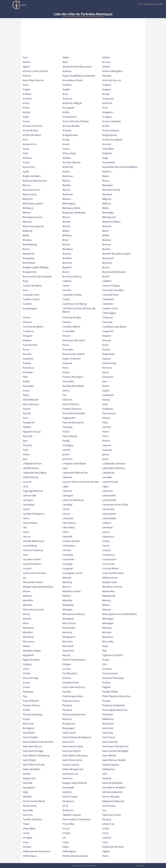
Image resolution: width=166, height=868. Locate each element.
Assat (26, 149)
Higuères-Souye (32, 432)
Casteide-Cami (31, 295)
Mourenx (68, 641)
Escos (66, 345)
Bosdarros (29, 254)
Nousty (67, 655)
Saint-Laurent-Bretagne (115, 751)
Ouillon (106, 682)
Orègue (67, 664)
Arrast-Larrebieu (112, 121)
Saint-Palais (29, 760)
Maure (26, 591)
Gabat (26, 381)
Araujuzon (108, 98)
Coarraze (107, 322)
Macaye (67, 578)
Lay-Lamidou (30, 523)
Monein (27, 619)
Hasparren (29, 422)
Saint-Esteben (30, 737)
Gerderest (108, 395)
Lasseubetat (109, 518)
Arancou (67, 98)
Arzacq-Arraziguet (112, 140)
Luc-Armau (109, 564)
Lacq (25, 486)
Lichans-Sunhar (71, 541)
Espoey (27, 363)
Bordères (68, 249)
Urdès (106, 828)
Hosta (66, 432)
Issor (26, 450)
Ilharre (106, 441)
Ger (65, 395)
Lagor (66, 486)
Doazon (107, 336)
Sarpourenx (29, 778)
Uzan (26, 842)
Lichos (106, 541)
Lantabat (67, 505)
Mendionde (109, 596)
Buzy (25, 281)
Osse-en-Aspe (31, 678)
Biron (66, 240)
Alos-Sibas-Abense (33, 80)
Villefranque (30, 856)
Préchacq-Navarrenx (74, 714)
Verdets (27, 847)
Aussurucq (29, 167)
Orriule (66, 669)
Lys (25, 578)
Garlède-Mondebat (73, 386)
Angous (107, 89)
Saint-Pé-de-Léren (72, 760)
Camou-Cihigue (111, 286)
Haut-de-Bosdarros (73, 422)
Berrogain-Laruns (33, 217)
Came (66, 286)
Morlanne (28, 637)
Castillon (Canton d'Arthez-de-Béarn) (79, 310)
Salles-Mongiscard (73, 769)
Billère (106, 235)
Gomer (27, 409)
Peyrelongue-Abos (73, 696)
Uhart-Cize (108, 824)
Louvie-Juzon (109, 559)
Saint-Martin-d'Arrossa (75, 755)
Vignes (106, 851)
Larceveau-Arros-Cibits (115, 505)
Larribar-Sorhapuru (34, 514)
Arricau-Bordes (71, 126)
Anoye (106, 94)
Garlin (106, 386)
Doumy (106, 340)
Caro (25, 290)
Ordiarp (27, 664)
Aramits (27, 98)
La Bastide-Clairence (114, 463)
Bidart (66, 231)
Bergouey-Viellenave (74, 213)
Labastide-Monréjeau (35, 473)
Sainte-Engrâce (111, 765)
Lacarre (27, 482)
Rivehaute (108, 724)
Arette (66, 112)
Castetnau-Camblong (74, 304)
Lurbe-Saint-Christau (34, 573)
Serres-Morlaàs (111, 797)
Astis (26, 153)
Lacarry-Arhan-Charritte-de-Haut (81, 482)
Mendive (67, 600)
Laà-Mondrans (31, 468)
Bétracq (27, 222)
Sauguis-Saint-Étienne (75, 783)
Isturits (66, 450)
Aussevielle (109, 162)
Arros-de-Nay (30, 130)
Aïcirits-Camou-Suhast (35, 71)
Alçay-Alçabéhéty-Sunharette (79, 76)
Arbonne (107, 103)
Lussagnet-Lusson (73, 573)
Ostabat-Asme (71, 682)
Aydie (26, 171)
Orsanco (107, 669)
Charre (27, 317)
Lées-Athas (69, 527)
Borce (26, 249)
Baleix (106, 176)
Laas (65, 468)
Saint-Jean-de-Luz (32, 746)
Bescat (66, 217)
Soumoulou (109, 806)
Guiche (27, 413)
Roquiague (68, 728)
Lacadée (107, 477)
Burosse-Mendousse (114, 272)
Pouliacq (67, 710)
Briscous (107, 263)
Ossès (26, 682)
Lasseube (68, 518)
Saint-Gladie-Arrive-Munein (38, 742)
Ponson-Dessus (32, 705)
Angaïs (27, 89)
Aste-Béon (108, 149)
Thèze (26, 824)
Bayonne (28, 199)
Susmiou (28, 815)
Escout (106, 349)
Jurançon (68, 459)
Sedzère (67, 792)
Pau (25, 696)
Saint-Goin (68, 742)
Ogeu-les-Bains (31, 660)
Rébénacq (108, 719)
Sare (105, 774)
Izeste (26, 454)
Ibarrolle (28, 436)
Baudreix (107, 194)
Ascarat (107, 144)
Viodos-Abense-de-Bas (75, 856)
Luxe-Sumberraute (113, 573)
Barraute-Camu (31, 190)
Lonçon (106, 550)
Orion (26, 669)
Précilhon (108, 714)
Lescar (106, 532)
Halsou (106, 418)
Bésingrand (109, 217)
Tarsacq (107, 819)
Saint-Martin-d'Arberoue (36, 755)
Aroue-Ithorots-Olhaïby (76, 121)
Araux (26, 103)
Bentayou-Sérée (71, 208)
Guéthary (108, 409)
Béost (106, 208)
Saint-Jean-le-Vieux (73, 746)
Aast (25, 57)
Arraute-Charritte (32, 126)
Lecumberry (69, 523)
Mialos (106, 605)
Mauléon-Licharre (112, 587)
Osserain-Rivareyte (113, 678)
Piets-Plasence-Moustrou (116, 696)
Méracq (107, 600)
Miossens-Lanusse (33, 609)
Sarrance (68, 778)
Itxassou (107, 450)
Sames (27, 774)
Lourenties (68, 559)
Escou (26, 349)
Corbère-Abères (71, 327)
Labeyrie (67, 477)
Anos (65, 94)
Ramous (67, 719)
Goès (105, 404)
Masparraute (110, 582)
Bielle (26, 235)
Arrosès (67, 130)
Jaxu (25, 459)
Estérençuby (109, 363)
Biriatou (27, 240)
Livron (106, 546)
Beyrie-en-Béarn (111, 222)
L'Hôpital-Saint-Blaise (74, 463)
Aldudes (107, 76)
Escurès (27, 354)
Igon (25, 441)
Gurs (26, 418)
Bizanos (107, 240)
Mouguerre (69, 637)
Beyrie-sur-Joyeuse (33, 226)
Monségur (108, 619)
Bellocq (106, 203)
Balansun (68, 176)
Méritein (27, 605)
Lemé (26, 532)
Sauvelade (68, 787)
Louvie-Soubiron (32, 564)
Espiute (106, 359)
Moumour (28, 641)
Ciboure (27, 322)
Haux (105, 422)
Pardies (67, 692)
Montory (67, 632)
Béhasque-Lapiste (33, 203)
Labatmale (108, 473)
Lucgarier (68, 568)
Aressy (27, 112)
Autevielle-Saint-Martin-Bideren (120, 167)
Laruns (66, 514)
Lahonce (67, 491)
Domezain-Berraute (74, 340)
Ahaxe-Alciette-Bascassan (77, 67)
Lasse (26, 518)
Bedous (67, 199)
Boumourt (108, 258)
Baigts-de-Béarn (32, 176)
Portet (26, 710)
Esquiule (67, 363)
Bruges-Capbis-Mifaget (36, 267)
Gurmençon (109, 413)
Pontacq (67, 705)
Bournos (67, 263)
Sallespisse (109, 769)
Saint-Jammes (110, 742)
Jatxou (106, 454)
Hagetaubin (69, 418)
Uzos (105, 842)
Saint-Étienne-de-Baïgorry (77, 737)
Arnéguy (107, 117)
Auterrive (68, 167)
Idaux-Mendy (70, 436)
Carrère (67, 290)
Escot (105, 345)
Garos (26, 390)
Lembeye (107, 527)
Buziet (106, 276)
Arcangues (68, 108)
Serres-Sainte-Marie (34, 801)
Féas (25, 377)
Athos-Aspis (69, 153)
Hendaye (68, 427)
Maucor (67, 587)
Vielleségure (69, 851)
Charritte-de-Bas (72, 317)
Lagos (106, 486)
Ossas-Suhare (110, 673)
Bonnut (106, 244)
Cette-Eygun (109, 313)
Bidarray (28, 231)
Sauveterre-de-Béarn (114, 787)
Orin (105, 664)
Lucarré (27, 568)
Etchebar (28, 372)
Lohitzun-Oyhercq (33, 550)
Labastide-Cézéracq (113, 468)
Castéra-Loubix (31, 299)
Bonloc (66, 244)
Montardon (69, 628)
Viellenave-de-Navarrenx (37, 851)
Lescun (27, 536)
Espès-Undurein (72, 359)
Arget (26, 117)
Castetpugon (30, 308)
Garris (66, 390)
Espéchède (108, 354)
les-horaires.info (89, 865)
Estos (66, 368)
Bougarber (29, 258)
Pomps (106, 701)
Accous (106, 62)
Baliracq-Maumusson (35, 181)
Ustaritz (107, 838)
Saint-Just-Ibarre (72, 751)
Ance (26, 85)
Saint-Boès (29, 733)
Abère (66, 57)
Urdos (26, 833)
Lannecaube (109, 500)
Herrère (107, 427)
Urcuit (66, 828)
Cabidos (67, 281)
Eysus (106, 372)
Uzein (66, 842)
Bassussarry (30, 194)
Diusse (66, 336)
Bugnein (67, 267)
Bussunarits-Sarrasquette (37, 276)
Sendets (27, 797)
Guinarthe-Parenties (74, 413)
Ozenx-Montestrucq (74, 687)
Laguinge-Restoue (33, 491)
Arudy (66, 140)
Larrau (66, 509)
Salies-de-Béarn (32, 769)
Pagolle (106, 687)
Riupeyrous (69, 724)
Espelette (28, 359)
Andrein (107, 85)
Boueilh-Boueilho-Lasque (116, 254)
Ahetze (106, 67)
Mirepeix (67, 609)
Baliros (66, 181)
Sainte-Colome (71, 765)
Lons (25, 555)
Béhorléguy (69, 203)
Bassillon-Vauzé (111, 190)
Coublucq (28, 331)
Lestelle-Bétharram (34, 541)
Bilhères (67, 235)
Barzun (66, 190)
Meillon (67, 596)
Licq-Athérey (30, 546)
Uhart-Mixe (29, 828)
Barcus (27, 185)
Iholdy (66, 441)
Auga (105, 158)
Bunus (106, 267)
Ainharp (67, 71)
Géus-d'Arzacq (31, 404)
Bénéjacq (28, 208)
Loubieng (68, 555)
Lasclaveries (109, 514)
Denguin (28, 336)
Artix (25, 140)
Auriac (26, 162)
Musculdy (108, 641)
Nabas (26, 646)
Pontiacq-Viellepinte (114, 705)
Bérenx (27, 213)
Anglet (66, 89)
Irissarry (27, 445)
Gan (105, 381)
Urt (64, 838)
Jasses (66, 454)
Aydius (66, 171)
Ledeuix (107, 523)
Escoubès (68, 349)
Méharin (27, 596)
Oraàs (106, 660)
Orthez (27, 673)
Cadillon (107, 281)
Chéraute (108, 317)
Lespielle (67, 536)
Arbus (26, 108)
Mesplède (68, 605)
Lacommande (110, 482)
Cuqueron (108, 331)
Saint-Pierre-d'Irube (34, 765)
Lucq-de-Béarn (111, 568)
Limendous (69, 546)
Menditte (28, 600)
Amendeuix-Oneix (73, 80)
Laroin (26, 509)
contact (74, 865)
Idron (105, 436)
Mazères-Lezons (72, 591)
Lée (25, 527)
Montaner (28, 628)
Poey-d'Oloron (31, 701)
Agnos (26, 67)
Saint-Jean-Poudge (33, 751)
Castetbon (108, 299)
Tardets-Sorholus (32, 819)
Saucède (28, 783)
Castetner (108, 304)
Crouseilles (69, 331)
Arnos (26, 121)
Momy (26, 614)
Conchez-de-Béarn (33, 327)
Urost (106, 833)
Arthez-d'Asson (111, 130)
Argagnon (108, 112)
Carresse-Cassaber (113, 290)
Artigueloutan (70, 135)
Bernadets (108, 213)
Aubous (27, 158)
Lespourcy (108, 536)
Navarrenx (68, 651)
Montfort (28, 632)
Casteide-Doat (110, 295)
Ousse (26, 687)
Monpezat (68, 619)
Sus (104, 810)
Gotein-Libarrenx (72, 409)
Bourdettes (29, 263)
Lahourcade (29, 495)
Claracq (67, 322)
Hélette (27, 427)
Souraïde (28, 810)
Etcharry (107, 368)
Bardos (67, 185)
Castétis (27, 304)
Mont (26, 623)
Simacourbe (30, 806)
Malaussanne (110, 578)
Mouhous (108, 637)
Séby (25, 792)
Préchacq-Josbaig (32, 714)
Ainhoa (27, 76)
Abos (65, 62)
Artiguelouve (109, 135)
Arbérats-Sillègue (72, 103)
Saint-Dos (108, 733)
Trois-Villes (69, 824)
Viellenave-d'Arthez (113, 847)
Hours (106, 432)
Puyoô (26, 719)
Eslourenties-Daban (74, 354)
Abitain (27, 62)
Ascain (66, 144)
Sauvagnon (29, 787)
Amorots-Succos (112, 80)
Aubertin (107, 153)
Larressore (108, 509)
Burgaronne (30, 272)
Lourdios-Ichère (32, 559)
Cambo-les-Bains (32, 286)
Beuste (66, 222)
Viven (105, 856)
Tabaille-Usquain (72, 815)
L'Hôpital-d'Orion (32, 463)
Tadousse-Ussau (112, 815)
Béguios (107, 199)
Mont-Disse (69, 623)
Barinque (107, 185)
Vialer (66, 847)
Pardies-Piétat (110, 692)
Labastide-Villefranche (75, 473)
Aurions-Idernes (72, 162)
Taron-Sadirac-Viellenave (76, 819)
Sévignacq (68, 801)
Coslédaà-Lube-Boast (114, 327)
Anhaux (27, 94)
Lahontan (108, 491)
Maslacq (67, 582)
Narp (105, 646)
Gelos (26, 395)
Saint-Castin (69, 733)
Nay (105, 651)
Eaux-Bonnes (30, 345)
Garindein (28, 386)
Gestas (106, 400)
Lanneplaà (29, 505)
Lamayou (28, 500)
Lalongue (68, 495)
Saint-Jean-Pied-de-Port (115, 746)
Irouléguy (68, 445)
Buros (66, 272)
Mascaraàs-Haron (33, 582)
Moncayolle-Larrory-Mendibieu (120, 614)
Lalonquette (109, 495)
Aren (105, 108)
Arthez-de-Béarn (32, 135)
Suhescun (68, 810)
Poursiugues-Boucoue (115, 710)
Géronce (67, 400)
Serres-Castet (70, 797)
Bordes (106, 249)
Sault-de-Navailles (112, 783)
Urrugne (27, 838)
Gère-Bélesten (31, 400)
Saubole (107, 778)
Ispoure (107, 445)
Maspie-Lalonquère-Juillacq (38, 587)
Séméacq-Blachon (113, 792)
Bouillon (67, 258)
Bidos (106, 231)
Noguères (28, 655)
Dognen (27, 340)
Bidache (107, 226)
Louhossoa (109, 555)
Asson (66, 149)
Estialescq (28, 368)
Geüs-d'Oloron (71, 404)
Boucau (67, 254)
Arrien (106, 126)
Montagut (108, 623)
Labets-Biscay (30, 477)
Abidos (106, 57)
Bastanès (68, 194)
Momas (107, 609)
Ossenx (67, 678)
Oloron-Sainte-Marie (74, 660)
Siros (65, 806)
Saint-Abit (108, 728)
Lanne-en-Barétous (73, 500)
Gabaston (108, 377)
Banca (106, 181)
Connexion (140, 865)
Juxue (105, 459)
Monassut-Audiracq (74, 614)
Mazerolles (108, 591)
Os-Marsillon (70, 673)
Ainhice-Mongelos (112, 71)
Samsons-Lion (70, 774)
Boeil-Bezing (30, 244)
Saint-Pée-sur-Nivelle (114, 760)
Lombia (67, 550)
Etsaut (66, 372)
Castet (66, 299)
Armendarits (70, 117)
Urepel (66, 833)
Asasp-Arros (30, 144)
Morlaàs (107, 632)
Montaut (107, 628)
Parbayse (28, 692)
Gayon (106, 390)
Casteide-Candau (72, 295)
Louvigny (68, 564)
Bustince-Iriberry (72, 276)
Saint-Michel (109, 755)
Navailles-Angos (32, 651)
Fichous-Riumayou (73, 377)
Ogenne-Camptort (113, 655)
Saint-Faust (109, 737)
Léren (66, 532)
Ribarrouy (28, 724)
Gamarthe (68, 381)
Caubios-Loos (110, 308)
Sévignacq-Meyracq (113, 801)
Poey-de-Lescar (71, 701)
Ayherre (107, 171)
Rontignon (29, 728)
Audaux (67, 158)
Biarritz (67, 226)
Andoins (67, 85)
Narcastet (68, 646)
